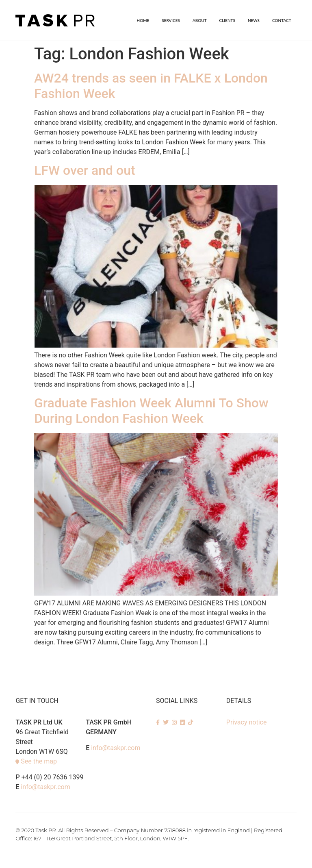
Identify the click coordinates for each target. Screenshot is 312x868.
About (200, 20)
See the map (39, 761)
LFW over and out (85, 170)
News (254, 20)
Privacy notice (247, 722)
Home (143, 20)
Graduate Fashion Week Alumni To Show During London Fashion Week (151, 410)
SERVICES (171, 20)
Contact (282, 20)
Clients (227, 20)
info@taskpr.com (45, 786)
